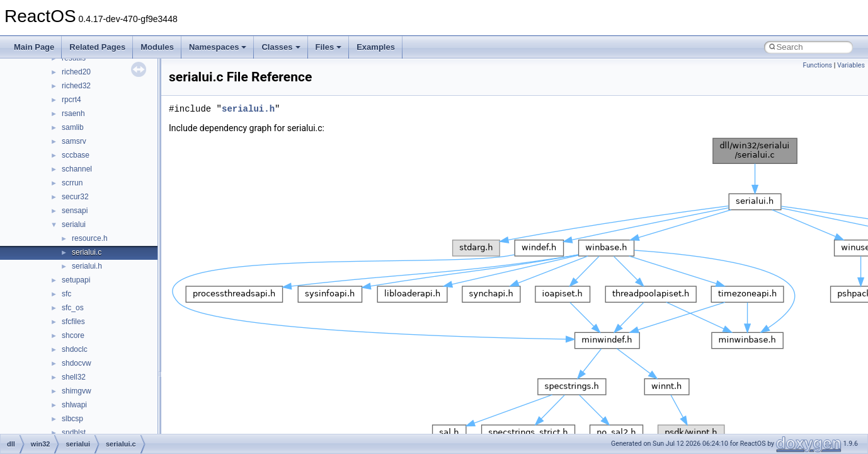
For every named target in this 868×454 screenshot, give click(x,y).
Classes (281, 47)
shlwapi (74, 405)
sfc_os (73, 308)
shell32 (74, 377)
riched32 (76, 86)
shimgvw (77, 391)
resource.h (90, 238)
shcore (73, 335)
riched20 (76, 72)
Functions (817, 65)
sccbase (76, 155)
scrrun (72, 183)
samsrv (74, 141)
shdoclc (75, 349)
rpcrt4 (71, 100)
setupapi (76, 280)
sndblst (74, 433)
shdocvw (77, 363)
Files (329, 47)
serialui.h (87, 266)
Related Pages (97, 47)
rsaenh (73, 113)
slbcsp (72, 419)
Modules (157, 47)
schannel (77, 169)
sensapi (75, 211)
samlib (73, 127)
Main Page (34, 47)
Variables (851, 65)
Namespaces (218, 47)
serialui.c (87, 252)
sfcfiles (73, 322)
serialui (74, 224)
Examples (376, 47)
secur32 (75, 197)
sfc (66, 294)
